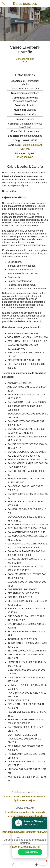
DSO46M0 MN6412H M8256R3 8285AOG (25, 832)
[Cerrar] (4, 4)
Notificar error (12, 797)
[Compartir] (14, 865)
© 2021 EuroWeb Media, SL (25, 847)
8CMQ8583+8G (25, 157)
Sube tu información (33, 797)
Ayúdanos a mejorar (25, 800)
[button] (38, 863)
